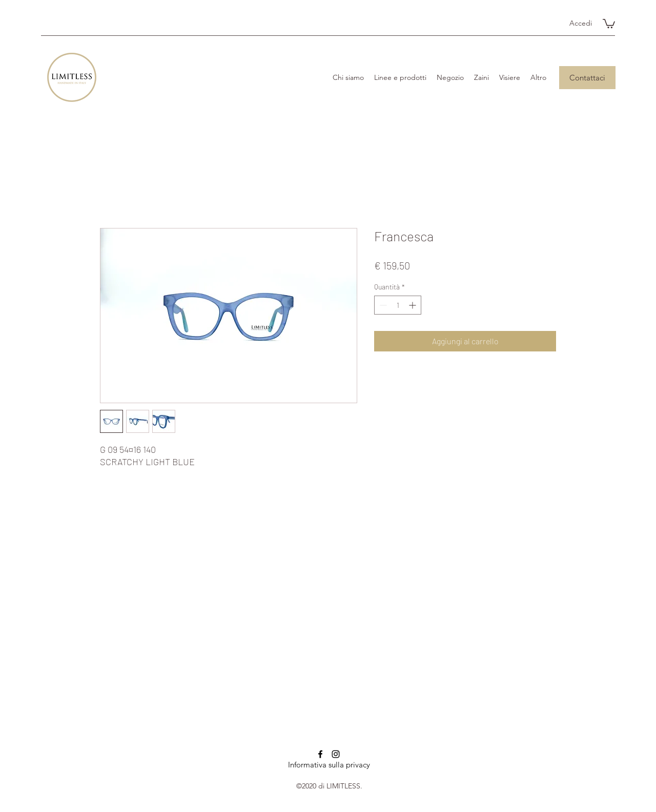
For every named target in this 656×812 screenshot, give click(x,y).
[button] (609, 23)
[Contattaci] (587, 78)
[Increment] (413, 305)
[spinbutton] (398, 305)
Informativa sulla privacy (329, 765)
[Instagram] (336, 754)
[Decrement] (382, 305)
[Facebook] (320, 754)
